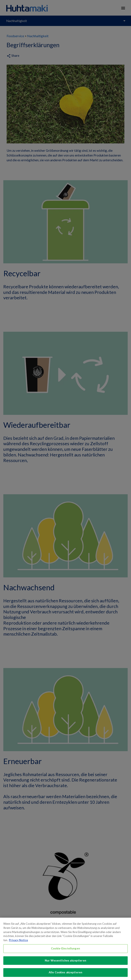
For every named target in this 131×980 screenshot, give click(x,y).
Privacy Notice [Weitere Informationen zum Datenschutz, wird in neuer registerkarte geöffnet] (18, 943)
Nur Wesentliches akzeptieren (65, 963)
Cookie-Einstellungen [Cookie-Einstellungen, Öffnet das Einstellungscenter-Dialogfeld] (65, 952)
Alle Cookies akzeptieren (65, 975)
